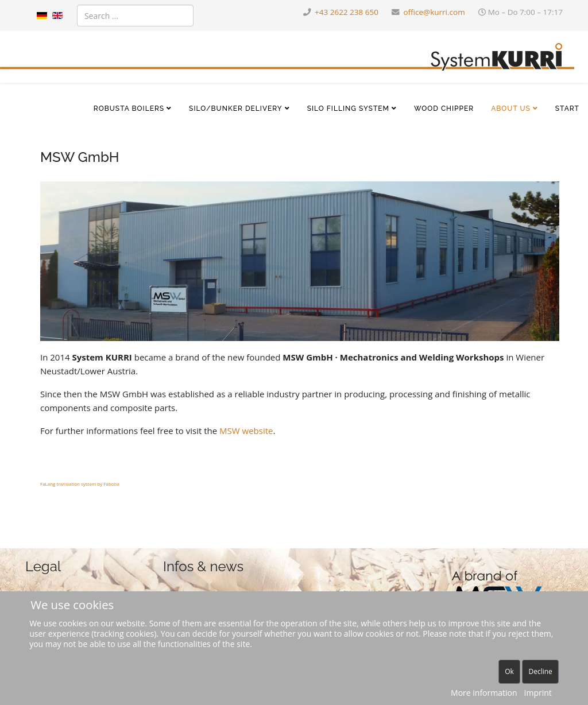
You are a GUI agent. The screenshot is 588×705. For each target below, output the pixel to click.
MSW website (246, 431)
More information (484, 693)
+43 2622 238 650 (347, 12)
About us (511, 109)
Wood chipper (444, 109)
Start (567, 109)
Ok (509, 671)
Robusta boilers (129, 109)
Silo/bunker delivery (236, 109)
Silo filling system (348, 109)
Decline (540, 671)
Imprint (538, 693)
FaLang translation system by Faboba (80, 484)
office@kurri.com (434, 12)
